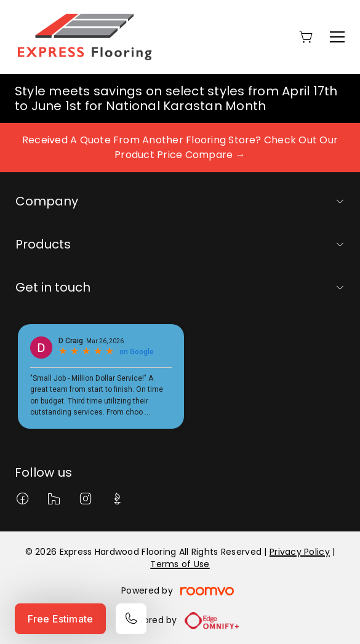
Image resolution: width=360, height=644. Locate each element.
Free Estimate (60, 619)
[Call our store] (131, 619)
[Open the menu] (337, 37)
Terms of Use (180, 564)
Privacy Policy (300, 552)
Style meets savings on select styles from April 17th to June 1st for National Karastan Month (176, 98)
